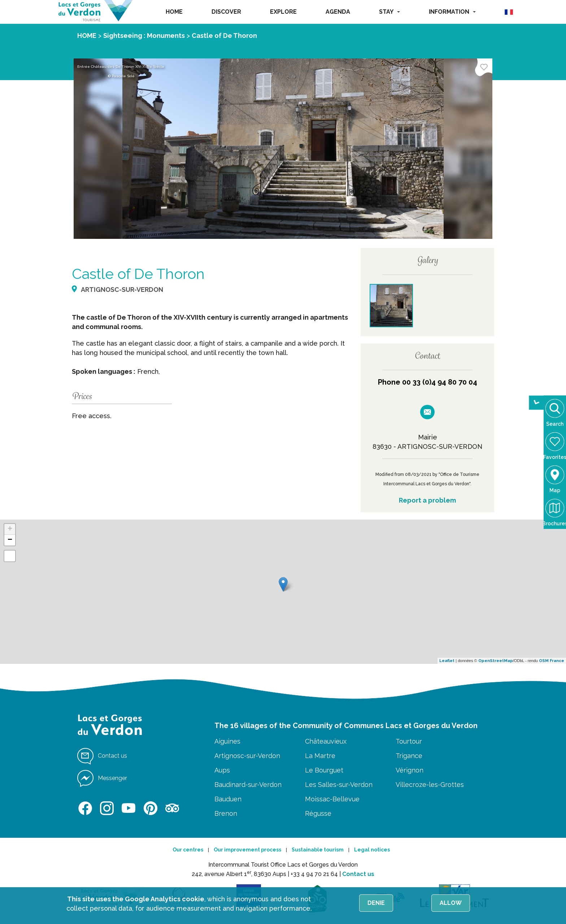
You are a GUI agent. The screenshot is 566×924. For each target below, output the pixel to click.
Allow (451, 903)
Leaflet (447, 661)
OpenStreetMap (496, 661)
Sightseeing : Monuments (144, 36)
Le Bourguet (324, 770)
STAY (389, 12)
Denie (376, 903)
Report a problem (427, 500)
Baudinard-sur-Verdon (248, 785)
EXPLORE (283, 12)
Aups (222, 770)
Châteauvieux (326, 741)
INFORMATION (452, 12)
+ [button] (10, 529)
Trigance (409, 756)
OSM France (552, 661)
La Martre (320, 756)
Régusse (318, 813)
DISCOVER (226, 12)
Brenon (226, 813)
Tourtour (409, 741)
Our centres (188, 850)
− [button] (10, 540)
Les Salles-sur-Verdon (339, 785)
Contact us (358, 874)
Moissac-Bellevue (332, 799)
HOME (174, 12)
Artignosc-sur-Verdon (247, 756)
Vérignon (410, 770)
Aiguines (227, 741)
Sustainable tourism (318, 850)
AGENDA (338, 12)
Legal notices (372, 850)
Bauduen (228, 799)
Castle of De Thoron (224, 36)
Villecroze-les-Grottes (430, 785)
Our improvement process (247, 850)
